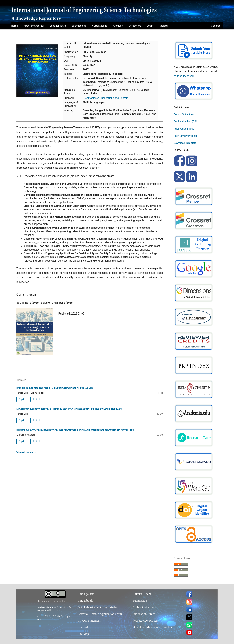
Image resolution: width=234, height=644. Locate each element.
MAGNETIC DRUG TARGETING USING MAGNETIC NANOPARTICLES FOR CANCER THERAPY (69, 409)
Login (150, 26)
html (37, 399)
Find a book (85, 601)
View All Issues (25, 452)
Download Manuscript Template (153, 627)
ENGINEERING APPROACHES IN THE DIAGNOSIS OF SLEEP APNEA (55, 388)
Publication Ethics (184, 129)
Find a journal (86, 594)
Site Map (83, 634)
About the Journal (34, 26)
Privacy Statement (89, 621)
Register (164, 26)
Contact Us (135, 26)
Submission (140, 601)
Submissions (79, 26)
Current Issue (100, 26)
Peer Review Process (186, 136)
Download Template (185, 143)
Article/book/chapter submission (98, 607)
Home (14, 26)
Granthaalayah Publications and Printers (106, 98)
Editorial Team (58, 26)
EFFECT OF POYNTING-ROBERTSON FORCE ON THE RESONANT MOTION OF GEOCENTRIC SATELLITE (75, 430)
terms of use (85, 627)
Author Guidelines (184, 114)
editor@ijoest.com (184, 76)
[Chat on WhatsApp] (194, 100)
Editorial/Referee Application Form (100, 614)
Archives (118, 26)
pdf (22, 399)
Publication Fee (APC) (186, 122)
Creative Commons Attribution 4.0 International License (54, 609)
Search (216, 26)
